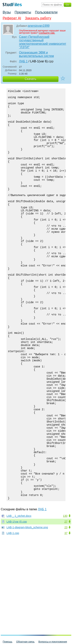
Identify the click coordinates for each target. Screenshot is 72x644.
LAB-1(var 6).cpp (17, 598)
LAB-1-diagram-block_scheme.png (27, 604)
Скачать (31, 79)
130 (65, 593)
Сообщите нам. (47, 33)
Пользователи (46, 12)
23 (66, 604)
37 (66, 610)
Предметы (23, 12)
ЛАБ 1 (23, 61)
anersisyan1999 (39, 26)
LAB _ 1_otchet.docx (19, 593)
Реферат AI (12, 18)
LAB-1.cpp (13, 610)
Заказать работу (38, 18)
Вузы (7, 12)
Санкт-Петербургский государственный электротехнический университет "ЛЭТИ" (43, 42)
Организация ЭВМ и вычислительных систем (36, 54)
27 (66, 598)
